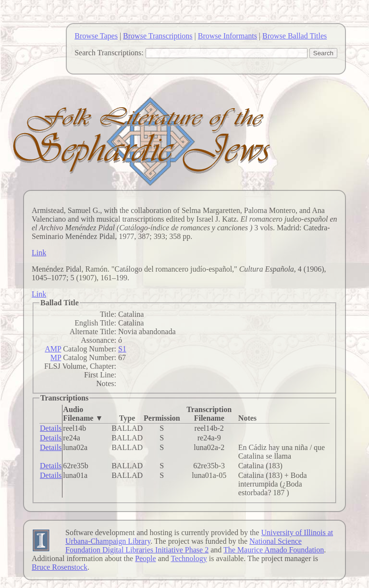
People (146, 558)
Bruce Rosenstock (60, 567)
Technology (189, 558)
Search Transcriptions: (109, 53)
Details (51, 428)
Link (39, 253)
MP (56, 357)
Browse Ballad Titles (295, 36)
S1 (122, 349)
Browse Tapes (96, 36)
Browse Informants (228, 36)
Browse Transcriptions (158, 36)
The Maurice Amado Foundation (274, 550)
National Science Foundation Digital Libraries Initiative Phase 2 (184, 545)
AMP (53, 349)
